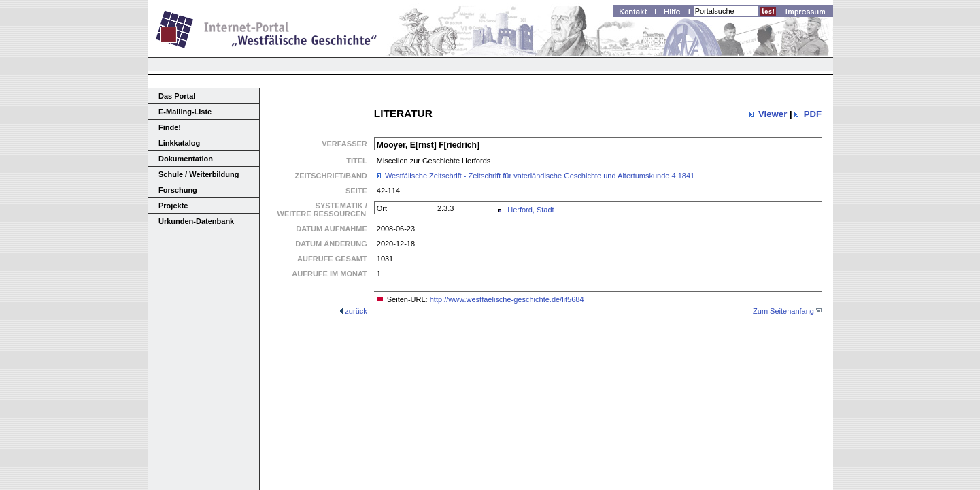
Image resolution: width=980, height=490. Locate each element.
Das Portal (177, 96)
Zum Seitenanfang (783, 311)
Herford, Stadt (530, 210)
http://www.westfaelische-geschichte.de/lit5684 (507, 299)
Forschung (178, 190)
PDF (813, 114)
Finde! (170, 127)
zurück (356, 311)
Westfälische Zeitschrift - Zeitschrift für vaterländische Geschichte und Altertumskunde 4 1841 (540, 176)
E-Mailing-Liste (185, 112)
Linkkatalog (179, 143)
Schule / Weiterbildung (199, 174)
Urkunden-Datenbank (196, 221)
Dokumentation (186, 159)
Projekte (173, 206)
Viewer (773, 114)
